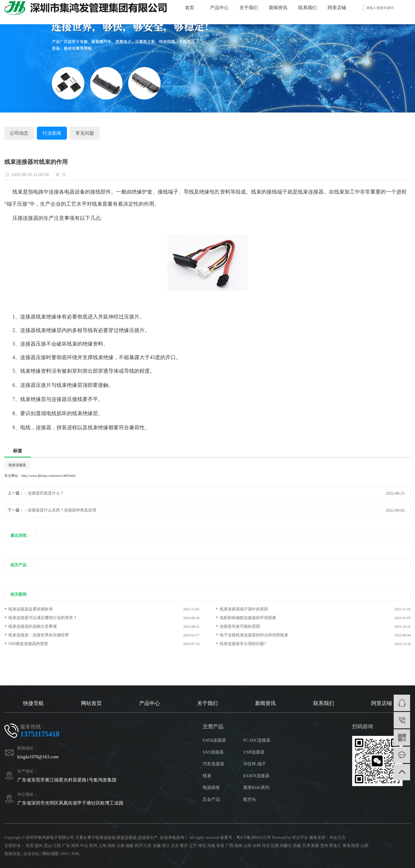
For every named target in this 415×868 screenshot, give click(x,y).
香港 (220, 846)
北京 (175, 846)
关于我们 (249, 8)
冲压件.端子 (255, 764)
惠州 (39, 846)
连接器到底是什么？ (46, 493)
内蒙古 (286, 846)
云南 (120, 846)
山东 (248, 846)
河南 (211, 846)
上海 (102, 846)
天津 (306, 846)
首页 (190, 8)
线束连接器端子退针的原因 (244, 609)
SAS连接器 (213, 752)
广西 (229, 846)
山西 (365, 846)
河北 (266, 846)
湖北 (202, 846)
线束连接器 (17, 465)
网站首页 (91, 703)
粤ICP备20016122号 (254, 838)
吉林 (256, 846)
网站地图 (50, 854)
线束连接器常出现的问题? (243, 644)
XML (76, 854)
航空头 (250, 799)
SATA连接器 (214, 740)
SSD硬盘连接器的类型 (28, 644)
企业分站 (31, 854)
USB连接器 (254, 752)
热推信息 (12, 854)
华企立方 (337, 838)
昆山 (48, 846)
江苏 (148, 846)
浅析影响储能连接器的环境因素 (248, 618)
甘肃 (275, 846)
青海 (346, 846)
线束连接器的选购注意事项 (33, 626)
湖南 (111, 846)
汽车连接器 (213, 764)
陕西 (355, 846)
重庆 (184, 846)
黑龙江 (335, 846)
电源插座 (211, 788)
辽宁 (193, 846)
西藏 (297, 846)
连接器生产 (148, 838)
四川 (139, 846)
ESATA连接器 (256, 776)
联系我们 (308, 8)
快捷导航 (33, 703)
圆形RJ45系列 (256, 788)
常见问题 (85, 133)
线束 (207, 776)
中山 (84, 846)
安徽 (157, 846)
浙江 (166, 846)
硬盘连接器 (127, 838)
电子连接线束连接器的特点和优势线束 (254, 635)
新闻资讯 (278, 8)
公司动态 (19, 133)
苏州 (93, 846)
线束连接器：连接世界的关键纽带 (39, 635)
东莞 (30, 846)
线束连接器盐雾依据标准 (31, 609)
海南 (238, 846)
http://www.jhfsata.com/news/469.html (49, 476)
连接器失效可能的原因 (240, 626)
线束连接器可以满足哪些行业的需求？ (43, 618)
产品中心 (219, 8)
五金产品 (211, 799)
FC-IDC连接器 (257, 740)
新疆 (315, 846)
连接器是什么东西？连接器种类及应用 (62, 510)
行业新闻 (52, 133)
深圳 (75, 846)
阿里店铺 (337, 8)
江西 (57, 846)
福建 (129, 846)
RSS (65, 854)
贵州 (324, 846)
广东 (66, 846)
